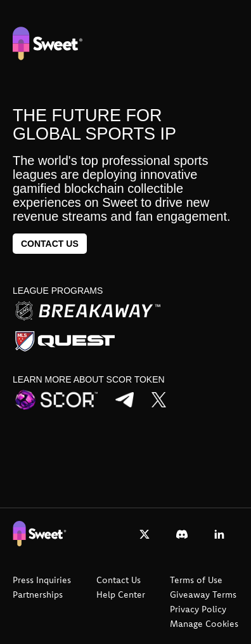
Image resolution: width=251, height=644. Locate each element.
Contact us (50, 244)
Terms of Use (196, 580)
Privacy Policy (198, 609)
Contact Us (119, 580)
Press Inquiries (42, 580)
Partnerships (38, 595)
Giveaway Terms (203, 595)
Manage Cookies (204, 624)
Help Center (121, 595)
